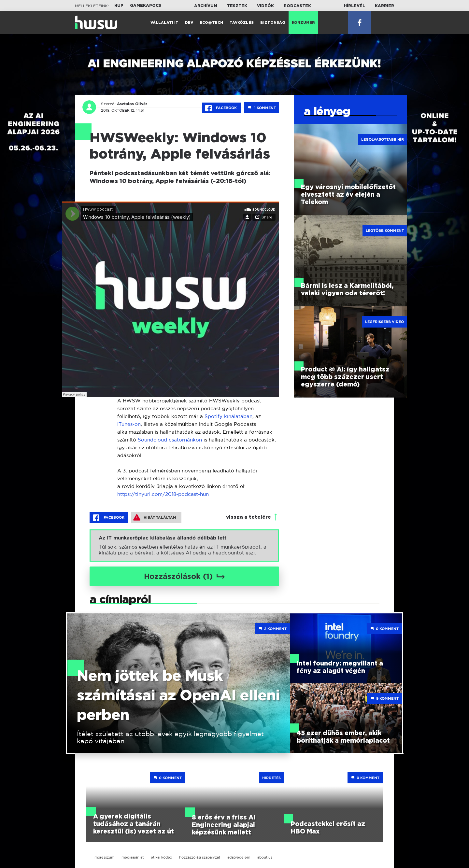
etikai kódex (161, 857)
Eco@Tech (211, 23)
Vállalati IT (164, 23)
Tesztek (237, 6)
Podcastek (297, 6)
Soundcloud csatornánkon (170, 440)
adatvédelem (239, 857)
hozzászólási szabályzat (200, 857)
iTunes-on (129, 424)
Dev (189, 23)
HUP (119, 6)
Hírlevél (355, 6)
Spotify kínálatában (228, 416)
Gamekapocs (146, 6)
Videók (265, 6)
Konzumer (303, 23)
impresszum (104, 857)
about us (265, 857)
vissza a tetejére (249, 517)
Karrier (384, 6)
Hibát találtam (155, 517)
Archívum (206, 6)
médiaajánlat (133, 857)
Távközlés (242, 23)
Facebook (221, 108)
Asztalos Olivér (132, 104)
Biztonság (273, 23)
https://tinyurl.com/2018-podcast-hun (163, 494)
